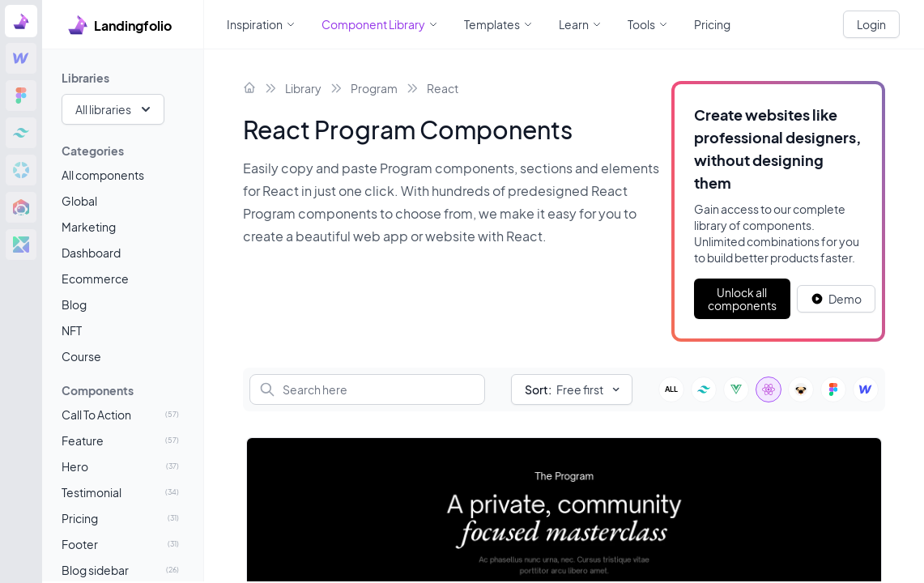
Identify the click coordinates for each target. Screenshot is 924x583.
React (443, 88)
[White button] (836, 299)
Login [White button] (871, 24)
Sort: (538, 389)
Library (303, 88)
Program (374, 88)
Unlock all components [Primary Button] (742, 299)
